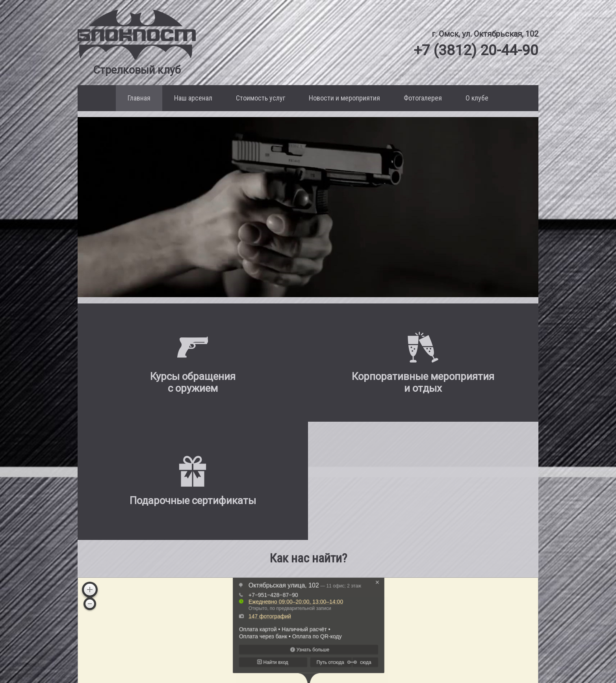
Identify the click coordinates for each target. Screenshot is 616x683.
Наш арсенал (193, 98)
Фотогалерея (423, 98)
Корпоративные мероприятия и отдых (320, 645)
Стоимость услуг (261, 98)
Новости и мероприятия (344, 98)
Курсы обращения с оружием (334, 634)
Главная (139, 98)
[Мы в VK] (486, 655)
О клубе (477, 98)
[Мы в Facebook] (507, 655)
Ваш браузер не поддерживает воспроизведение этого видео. (308, 207)
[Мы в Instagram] (524, 655)
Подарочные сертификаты (338, 656)
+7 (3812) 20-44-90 (472, 50)
